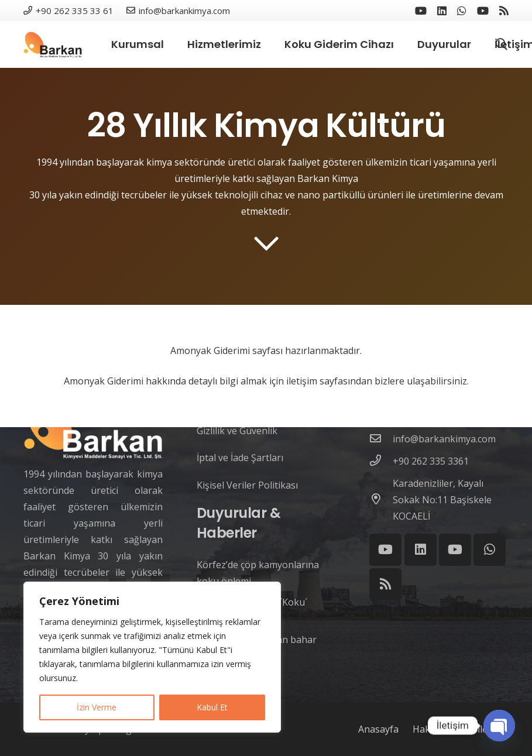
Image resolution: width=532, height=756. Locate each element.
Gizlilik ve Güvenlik (237, 431)
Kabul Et (212, 707)
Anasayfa (378, 729)
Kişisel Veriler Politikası (247, 485)
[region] (152, 657)
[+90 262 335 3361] (381, 461)
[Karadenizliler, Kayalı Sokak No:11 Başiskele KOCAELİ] (381, 500)
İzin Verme (97, 707)
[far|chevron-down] (266, 243)
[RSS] (504, 11)
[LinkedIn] (442, 11)
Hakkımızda (438, 729)
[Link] (53, 45)
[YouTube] (421, 11)
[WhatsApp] (462, 11)
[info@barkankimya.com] (381, 439)
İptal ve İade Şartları (240, 458)
